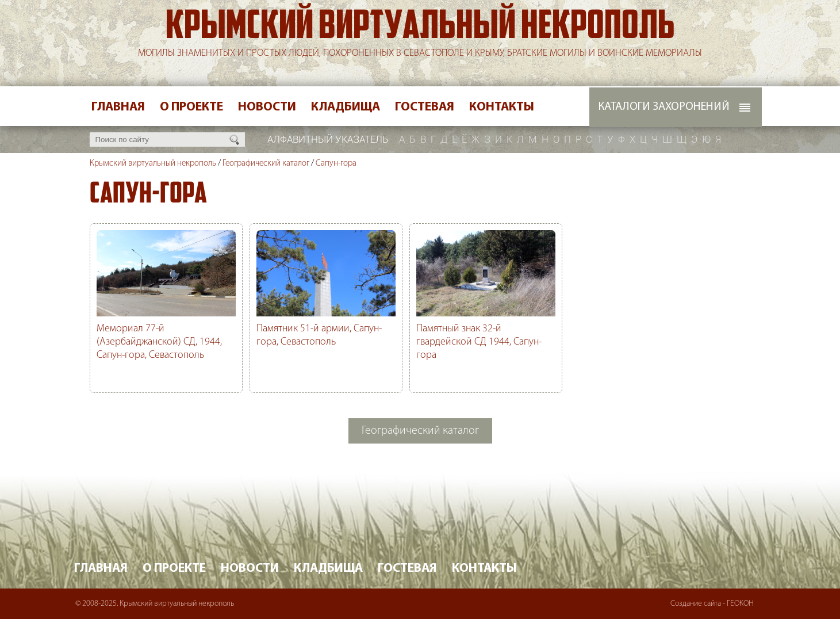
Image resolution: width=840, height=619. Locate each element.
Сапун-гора (336, 164)
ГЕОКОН (740, 604)
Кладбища (346, 107)
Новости (267, 107)
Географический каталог (266, 164)
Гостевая (425, 107)
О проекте (191, 107)
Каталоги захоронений (664, 107)
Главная (118, 107)
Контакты (502, 107)
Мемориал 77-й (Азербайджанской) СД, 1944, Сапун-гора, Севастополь (159, 342)
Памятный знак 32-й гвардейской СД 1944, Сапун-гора (479, 342)
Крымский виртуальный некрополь (420, 28)
